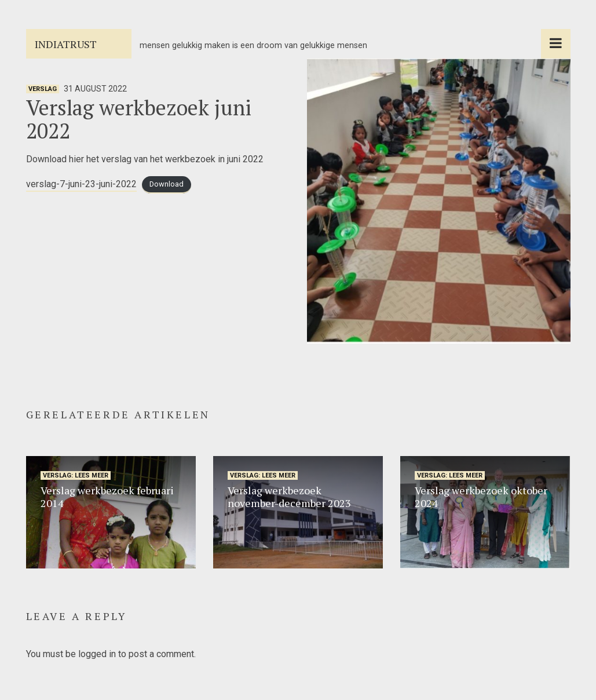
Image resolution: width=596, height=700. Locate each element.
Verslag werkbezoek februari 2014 (107, 497)
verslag (43, 89)
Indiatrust (66, 44)
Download (167, 185)
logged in (97, 654)
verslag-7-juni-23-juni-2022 (81, 184)
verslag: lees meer (76, 475)
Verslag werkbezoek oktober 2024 (481, 497)
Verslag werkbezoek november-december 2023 (289, 497)
